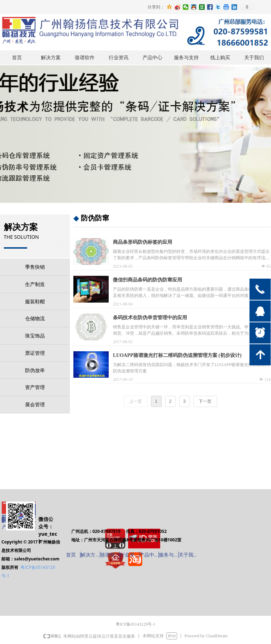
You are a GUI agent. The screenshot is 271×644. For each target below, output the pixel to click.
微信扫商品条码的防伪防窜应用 (147, 280)
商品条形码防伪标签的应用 (143, 242)
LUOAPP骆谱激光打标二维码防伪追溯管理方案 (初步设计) (177, 355)
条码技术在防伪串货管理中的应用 (150, 318)
